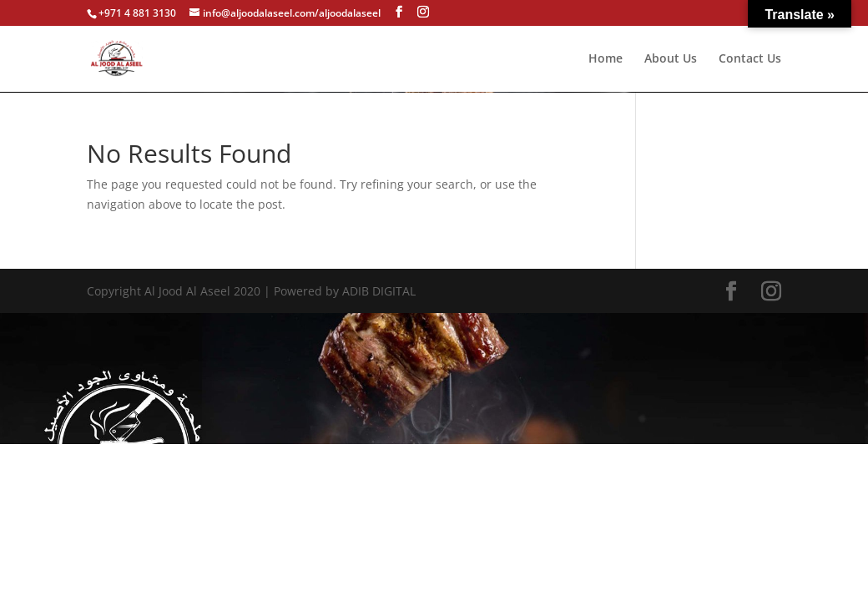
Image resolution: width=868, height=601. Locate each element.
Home (606, 59)
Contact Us (750, 59)
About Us (671, 59)
